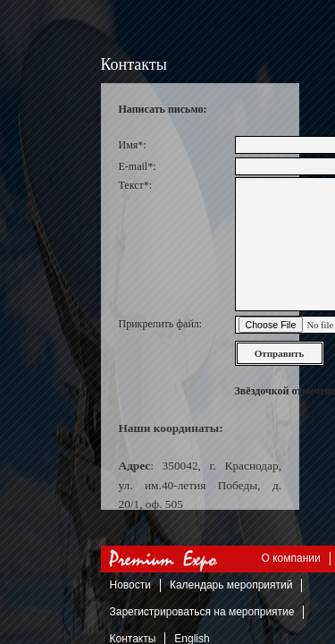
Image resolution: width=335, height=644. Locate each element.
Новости (130, 585)
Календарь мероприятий (231, 585)
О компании (291, 558)
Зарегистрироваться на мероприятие (202, 612)
